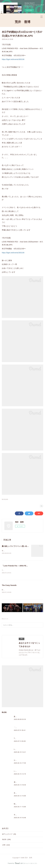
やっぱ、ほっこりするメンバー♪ (24, 761)
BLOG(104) (5, 499)
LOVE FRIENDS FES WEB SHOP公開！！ (28, 750)
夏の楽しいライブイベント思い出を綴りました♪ (20, 546)
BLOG (6, 840)
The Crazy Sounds (9, 586)
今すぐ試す (29, 10)
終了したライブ (9, 835)
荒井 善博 (23, 22)
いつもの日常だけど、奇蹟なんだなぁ (26, 772)
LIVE (6, 845)
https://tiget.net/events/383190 (13, 59)
